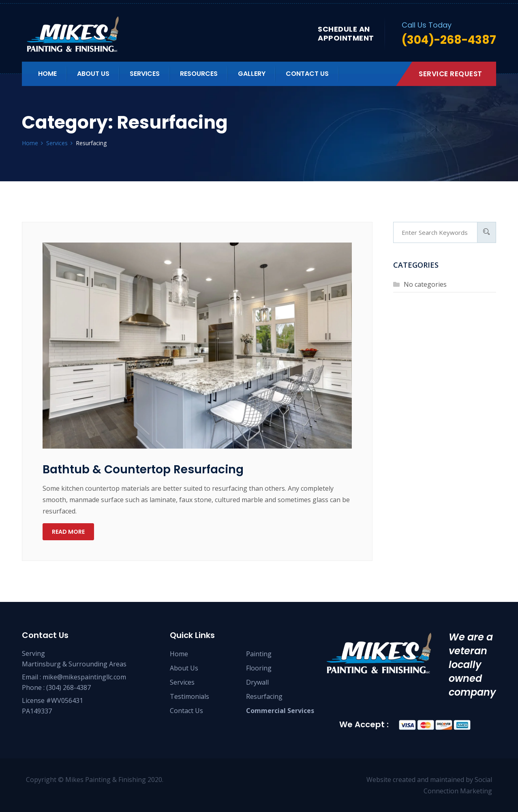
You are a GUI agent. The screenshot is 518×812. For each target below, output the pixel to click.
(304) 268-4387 (68, 687)
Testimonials (189, 696)
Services (145, 74)
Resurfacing (264, 696)
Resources (199, 74)
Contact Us (186, 711)
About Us (184, 668)
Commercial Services (280, 711)
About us (93, 74)
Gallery (252, 74)
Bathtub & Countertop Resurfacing (143, 469)
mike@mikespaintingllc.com (84, 677)
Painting (259, 654)
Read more (68, 532)
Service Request (451, 74)
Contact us (307, 74)
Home (47, 74)
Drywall (257, 682)
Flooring (259, 668)
